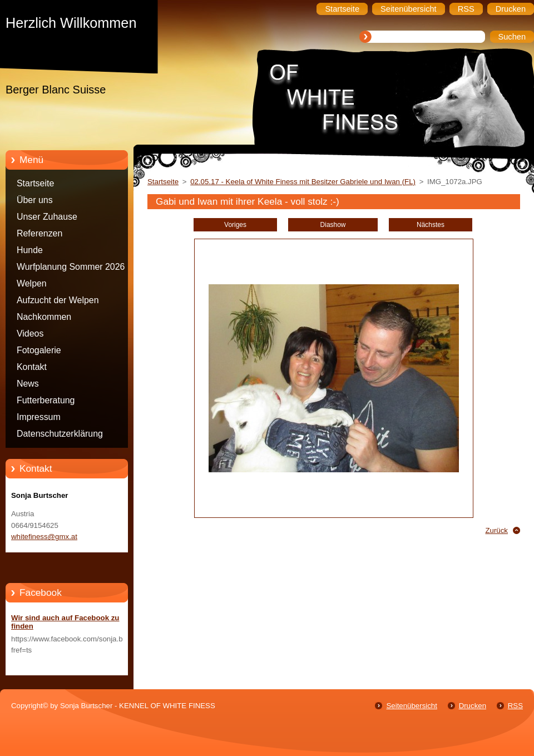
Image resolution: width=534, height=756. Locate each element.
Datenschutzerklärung (60, 434)
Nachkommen (44, 317)
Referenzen (39, 233)
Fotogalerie (39, 350)
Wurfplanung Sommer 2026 (71, 267)
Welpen (32, 283)
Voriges (235, 225)
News (28, 384)
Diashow (333, 225)
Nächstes (431, 225)
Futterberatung (46, 400)
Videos (30, 333)
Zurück (496, 530)
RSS (515, 706)
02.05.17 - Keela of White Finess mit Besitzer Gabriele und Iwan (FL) (303, 182)
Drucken (473, 706)
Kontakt (32, 367)
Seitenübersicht (411, 706)
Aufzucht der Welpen (58, 300)
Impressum (39, 417)
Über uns (35, 200)
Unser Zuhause (47, 217)
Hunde (30, 250)
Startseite (35, 183)
